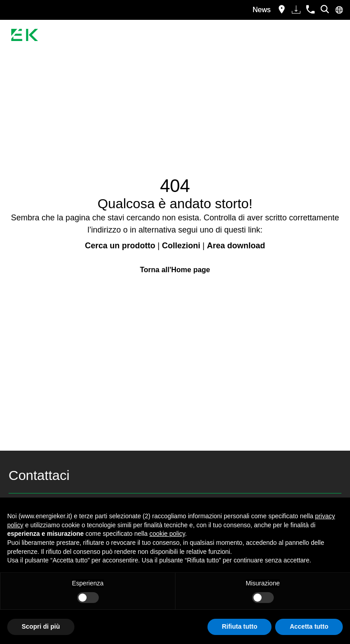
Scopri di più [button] (41, 626)
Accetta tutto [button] (309, 626)
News (262, 10)
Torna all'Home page (175, 270)
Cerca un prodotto (120, 246)
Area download (236, 246)
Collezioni (181, 246)
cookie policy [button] (167, 534)
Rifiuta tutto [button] (240, 626)
